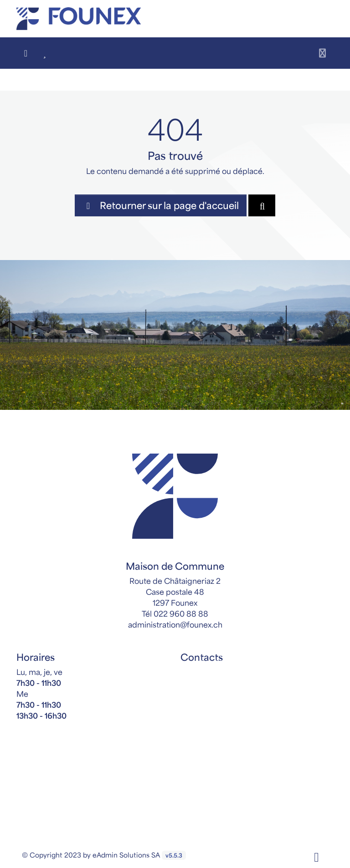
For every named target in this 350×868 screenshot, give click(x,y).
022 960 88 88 (181, 613)
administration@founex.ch (175, 624)
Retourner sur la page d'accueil (161, 205)
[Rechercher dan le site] (262, 205)
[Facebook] (317, 856)
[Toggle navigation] (322, 53)
